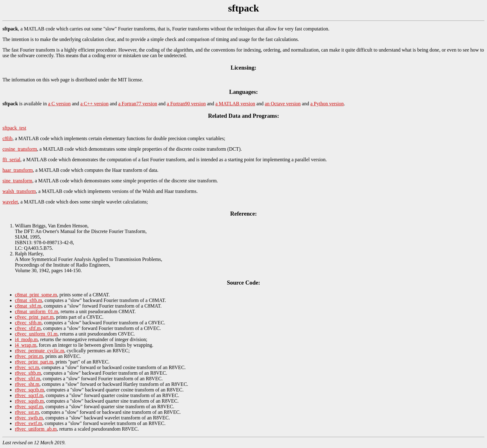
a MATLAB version (235, 104)
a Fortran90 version (186, 104)
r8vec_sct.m (27, 367)
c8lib (7, 138)
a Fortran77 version (138, 104)
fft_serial (11, 160)
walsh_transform (19, 191)
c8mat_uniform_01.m (36, 311)
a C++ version (95, 104)
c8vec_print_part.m (34, 317)
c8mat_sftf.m (28, 306)
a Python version (327, 104)
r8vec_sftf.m (27, 379)
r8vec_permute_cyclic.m (40, 351)
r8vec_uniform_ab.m (36, 429)
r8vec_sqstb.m (29, 401)
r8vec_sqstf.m (29, 407)
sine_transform (17, 181)
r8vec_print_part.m (34, 362)
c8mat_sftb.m (29, 300)
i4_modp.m (26, 339)
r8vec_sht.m (27, 384)
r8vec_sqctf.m (29, 395)
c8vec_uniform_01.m (36, 334)
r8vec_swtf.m (29, 423)
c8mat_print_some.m (36, 295)
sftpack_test (14, 128)
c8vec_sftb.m (28, 323)
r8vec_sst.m (27, 412)
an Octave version (283, 104)
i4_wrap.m (26, 345)
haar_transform (18, 170)
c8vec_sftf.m (28, 328)
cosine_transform (20, 149)
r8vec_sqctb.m (30, 390)
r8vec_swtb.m (29, 418)
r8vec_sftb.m (28, 373)
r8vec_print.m (29, 356)
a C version (59, 104)
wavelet (10, 202)
